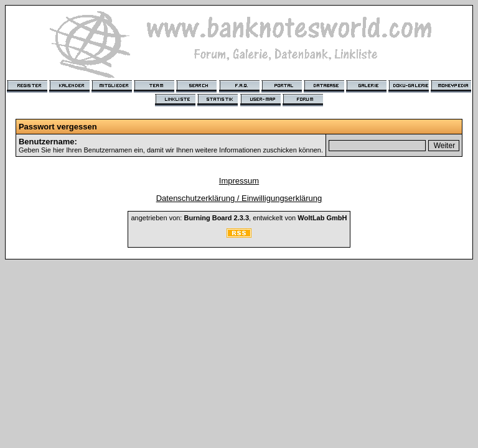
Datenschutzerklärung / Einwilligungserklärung (239, 198)
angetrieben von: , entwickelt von (239, 218)
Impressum (239, 181)
